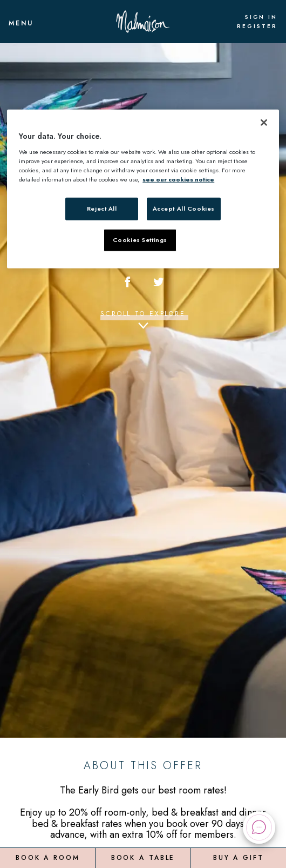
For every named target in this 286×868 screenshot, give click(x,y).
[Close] (264, 123)
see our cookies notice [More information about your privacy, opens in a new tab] (178, 179)
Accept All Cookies (184, 208)
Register (257, 26)
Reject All (102, 208)
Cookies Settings (140, 240)
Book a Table (143, 857)
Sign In (261, 17)
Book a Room (48, 857)
